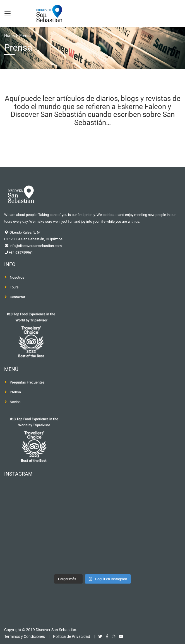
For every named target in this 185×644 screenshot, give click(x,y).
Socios (15, 402)
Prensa (15, 392)
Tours (14, 287)
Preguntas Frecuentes (27, 382)
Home (9, 36)
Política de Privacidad (72, 636)
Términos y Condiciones (25, 636)
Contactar (17, 297)
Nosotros (17, 277)
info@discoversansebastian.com (35, 246)
